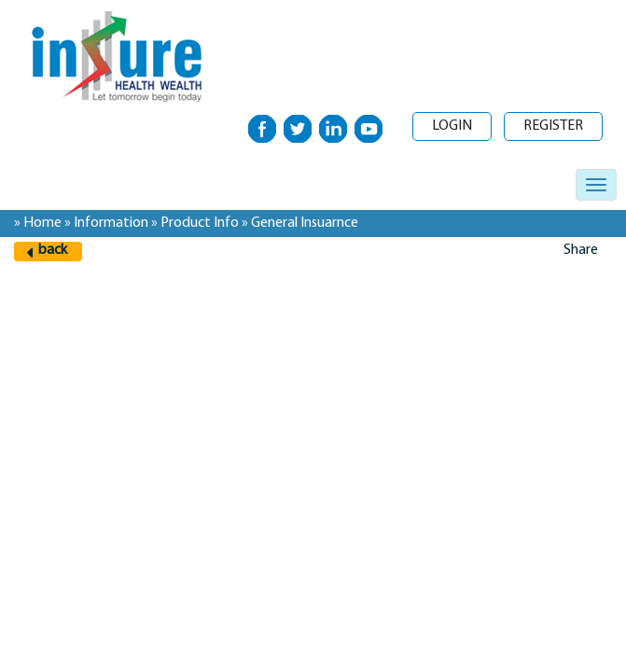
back (53, 250)
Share (581, 250)
